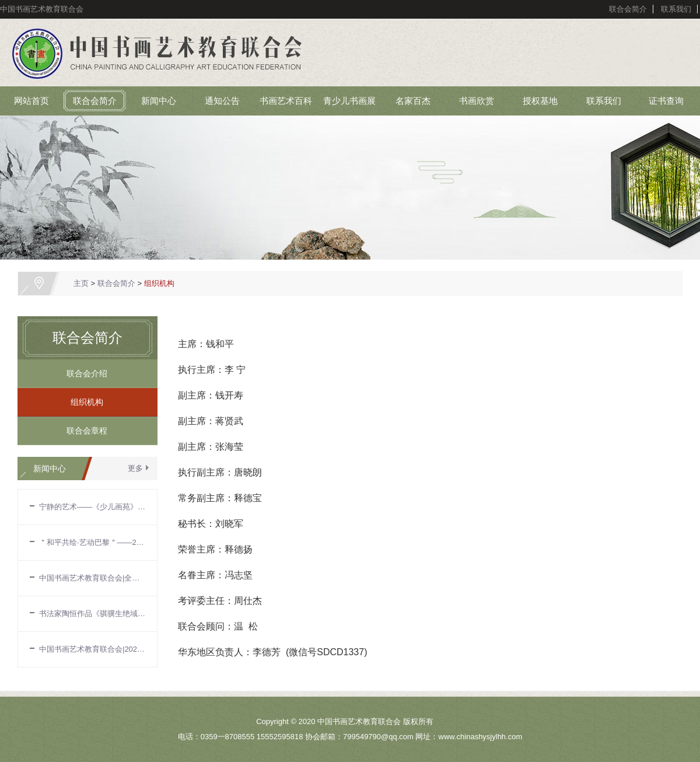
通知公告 (222, 101)
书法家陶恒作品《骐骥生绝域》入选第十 (92, 614)
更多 (135, 468)
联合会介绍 (83, 373)
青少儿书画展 (349, 101)
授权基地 (540, 101)
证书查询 (666, 101)
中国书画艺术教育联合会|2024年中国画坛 (92, 649)
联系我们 (676, 9)
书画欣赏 (477, 101)
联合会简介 (628, 9)
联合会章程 (83, 431)
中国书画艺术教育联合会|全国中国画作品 (92, 578)
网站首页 (32, 101)
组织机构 (159, 283)
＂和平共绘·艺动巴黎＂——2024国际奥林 (92, 542)
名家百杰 (413, 101)
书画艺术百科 (286, 101)
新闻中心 (159, 101)
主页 (81, 283)
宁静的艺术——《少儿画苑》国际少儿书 (92, 507)
